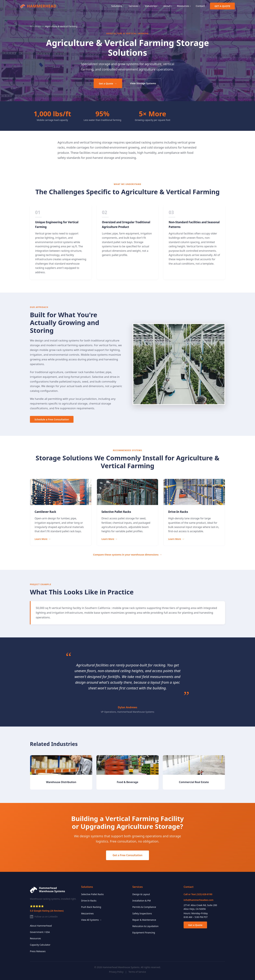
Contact (200, 6)
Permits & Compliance (144, 907)
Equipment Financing (144, 933)
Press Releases (38, 951)
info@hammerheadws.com (198, 900)
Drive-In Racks (89, 901)
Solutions (117, 6)
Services (134, 6)
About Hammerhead (41, 926)
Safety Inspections (142, 913)
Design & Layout (141, 894)
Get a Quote (108, 83)
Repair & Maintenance (144, 920)
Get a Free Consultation (127, 855)
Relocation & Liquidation (145, 926)
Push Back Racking (91, 907)
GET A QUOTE (222, 6)
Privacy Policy (116, 972)
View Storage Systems (143, 83)
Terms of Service (137, 972)
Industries (152, 6)
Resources (184, 6)
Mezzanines (87, 913)
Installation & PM (142, 901)
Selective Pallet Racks (92, 894)
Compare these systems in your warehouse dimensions (127, 555)
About (168, 6)
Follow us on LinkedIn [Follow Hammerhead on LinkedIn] (44, 917)
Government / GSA (40, 932)
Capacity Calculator (40, 945)
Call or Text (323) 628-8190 (198, 894)
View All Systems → (91, 920)
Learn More (43, 539)
